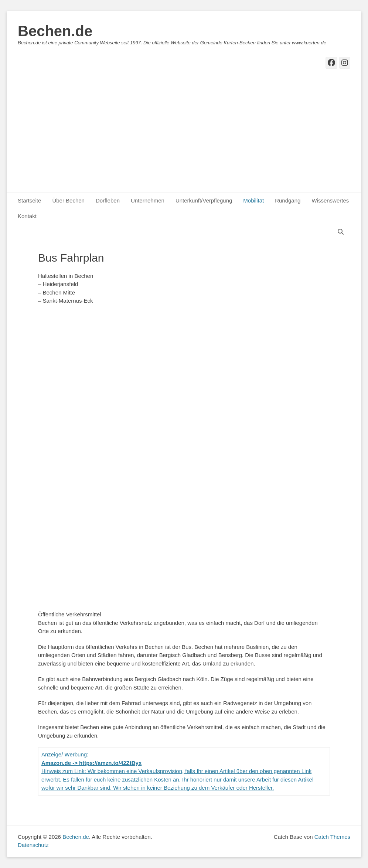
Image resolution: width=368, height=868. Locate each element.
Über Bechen (68, 200)
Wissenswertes (330, 200)
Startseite (29, 200)
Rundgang (288, 200)
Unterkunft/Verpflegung (204, 200)
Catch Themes (332, 837)
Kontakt (27, 216)
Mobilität (253, 200)
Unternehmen (148, 200)
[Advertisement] (184, 137)
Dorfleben (108, 200)
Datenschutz (33, 845)
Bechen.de (55, 31)
